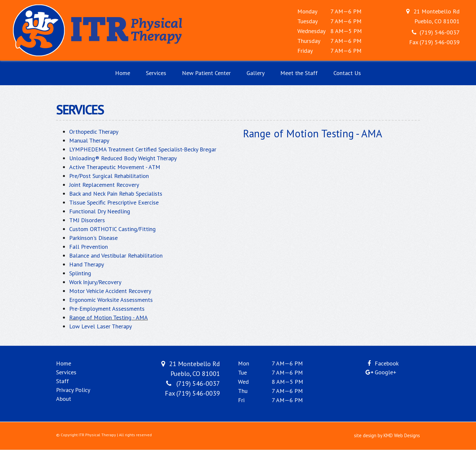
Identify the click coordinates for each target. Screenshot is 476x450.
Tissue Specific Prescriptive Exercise (114, 202)
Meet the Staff (299, 73)
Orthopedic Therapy (94, 132)
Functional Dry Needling (100, 211)
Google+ (386, 372)
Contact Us (347, 73)
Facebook (387, 363)
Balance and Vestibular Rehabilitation (116, 255)
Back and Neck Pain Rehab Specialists (116, 194)
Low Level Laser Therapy (100, 326)
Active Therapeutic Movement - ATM (115, 167)
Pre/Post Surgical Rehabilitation (109, 176)
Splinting (80, 273)
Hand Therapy (87, 264)
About (64, 399)
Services (156, 73)
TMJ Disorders (87, 220)
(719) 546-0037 (440, 32)
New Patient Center (206, 73)
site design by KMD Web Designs (387, 435)
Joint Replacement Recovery (104, 185)
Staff (62, 381)
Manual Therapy (89, 140)
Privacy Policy (73, 390)
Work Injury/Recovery (95, 282)
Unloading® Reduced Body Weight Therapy (123, 158)
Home (123, 73)
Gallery (256, 73)
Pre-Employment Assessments (107, 309)
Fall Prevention (89, 247)
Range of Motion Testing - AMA (109, 317)
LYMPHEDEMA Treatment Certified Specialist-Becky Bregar (143, 149)
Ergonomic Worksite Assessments (111, 300)
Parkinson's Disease (93, 238)
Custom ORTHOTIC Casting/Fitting (112, 229)
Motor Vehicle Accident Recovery (110, 291)
